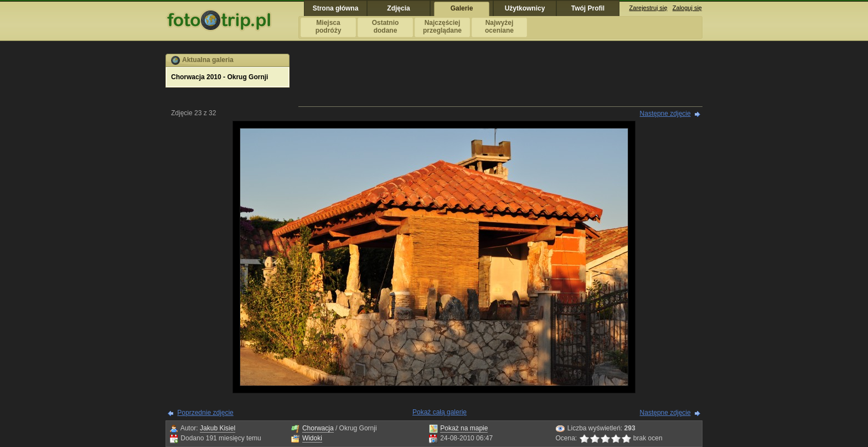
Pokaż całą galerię (440, 412)
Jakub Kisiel (218, 428)
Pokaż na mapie (464, 428)
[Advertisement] (500, 79)
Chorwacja (318, 428)
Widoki (312, 438)
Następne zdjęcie (665, 114)
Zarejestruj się (649, 8)
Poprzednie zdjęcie (205, 413)
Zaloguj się (687, 8)
